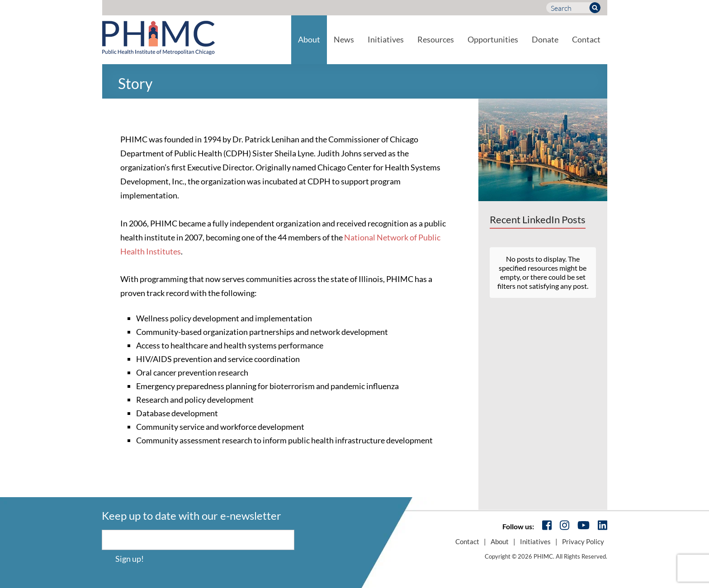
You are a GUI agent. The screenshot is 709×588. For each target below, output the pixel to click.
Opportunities (493, 39)
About (309, 39)
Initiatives (386, 39)
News (344, 39)
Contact (586, 39)
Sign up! (130, 559)
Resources (436, 39)
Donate (545, 39)
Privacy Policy (583, 541)
